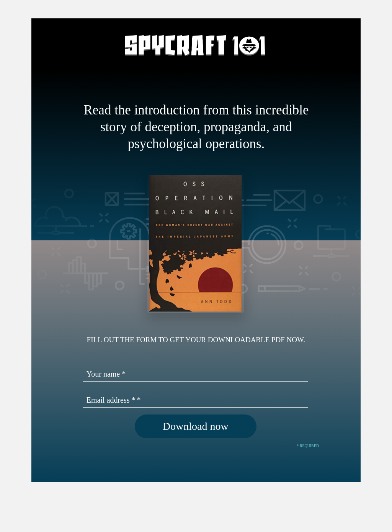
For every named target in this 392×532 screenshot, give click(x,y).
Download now (196, 426)
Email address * (111, 400)
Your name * (106, 374)
